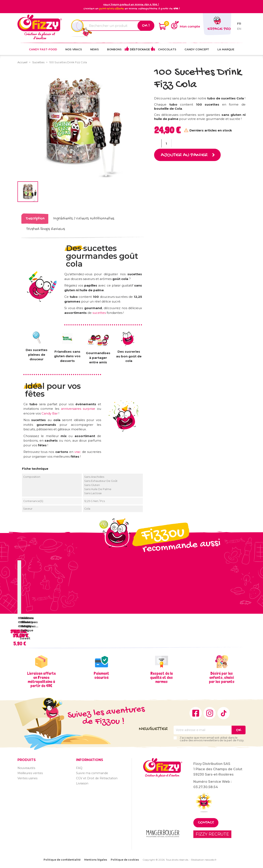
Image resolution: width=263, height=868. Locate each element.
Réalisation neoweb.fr (204, 860)
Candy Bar (50, 413)
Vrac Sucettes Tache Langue (28, 624)
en (239, 29)
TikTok (224, 713)
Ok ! (146, 26)
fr (239, 24)
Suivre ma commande (92, 773)
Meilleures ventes (30, 773)
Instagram (210, 713)
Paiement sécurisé (101, 675)
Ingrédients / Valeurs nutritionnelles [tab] (84, 219)
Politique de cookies (125, 860)
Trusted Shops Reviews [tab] (46, 229)
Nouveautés (26, 768)
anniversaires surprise (78, 409)
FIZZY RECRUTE (212, 834)
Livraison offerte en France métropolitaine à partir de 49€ (41, 679)
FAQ (79, 768)
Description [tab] (35, 219)
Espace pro (219, 29)
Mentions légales (96, 860)
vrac (78, 452)
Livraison (82, 783)
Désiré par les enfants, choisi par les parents (222, 677)
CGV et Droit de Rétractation (97, 778)
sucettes (100, 313)
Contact (206, 823)
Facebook (196, 713)
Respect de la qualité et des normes (161, 677)
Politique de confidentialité (62, 860)
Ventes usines (27, 778)
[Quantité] (166, 143)
